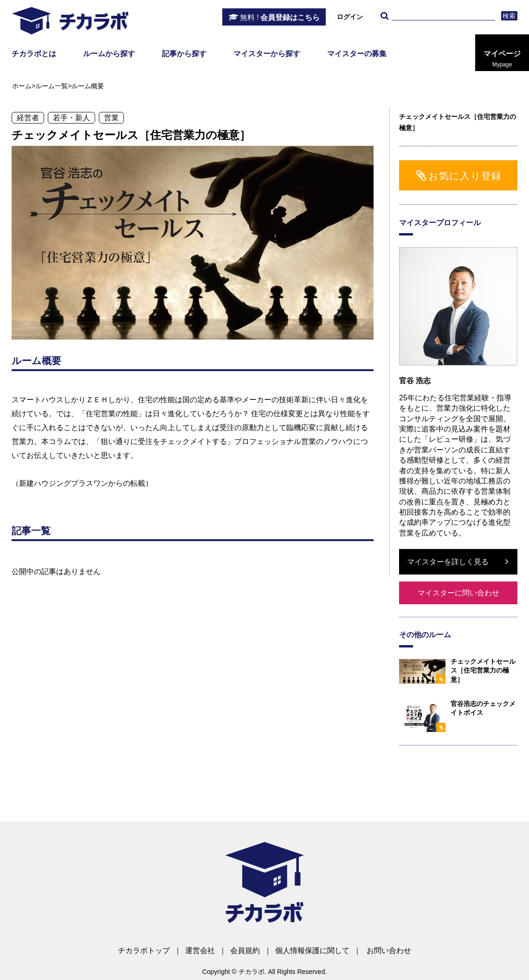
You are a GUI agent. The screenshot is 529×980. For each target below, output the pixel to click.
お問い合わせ (389, 951)
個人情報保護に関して (312, 951)
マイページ (502, 59)
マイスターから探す (267, 54)
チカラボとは (34, 54)
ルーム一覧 (52, 86)
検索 (509, 16)
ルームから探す (109, 54)
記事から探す (184, 54)
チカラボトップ (144, 951)
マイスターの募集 (357, 54)
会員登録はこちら (280, 18)
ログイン (350, 17)
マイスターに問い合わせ (458, 593)
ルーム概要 (88, 86)
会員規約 (245, 951)
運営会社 (200, 951)
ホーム (22, 86)
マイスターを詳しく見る (448, 562)
